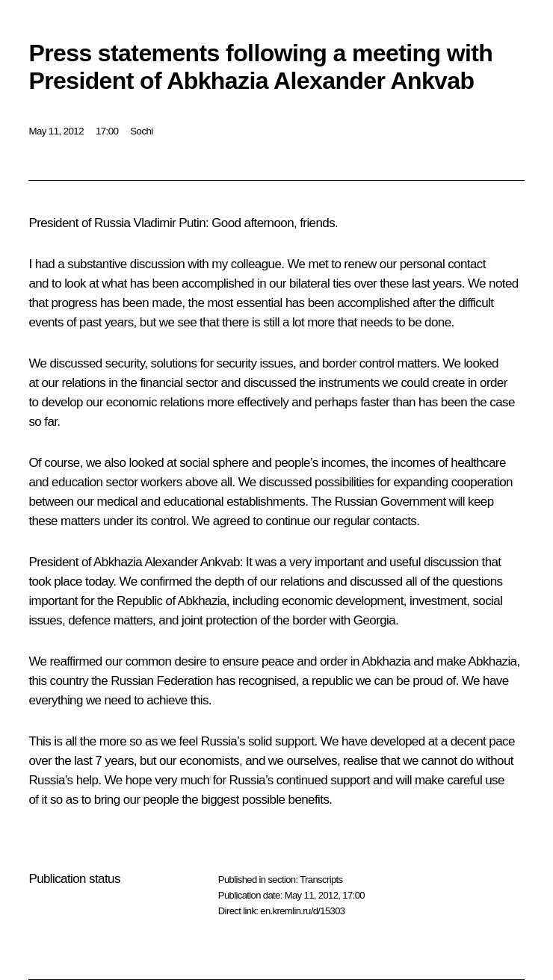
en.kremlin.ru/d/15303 (302, 911)
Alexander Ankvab (191, 562)
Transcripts (321, 880)
